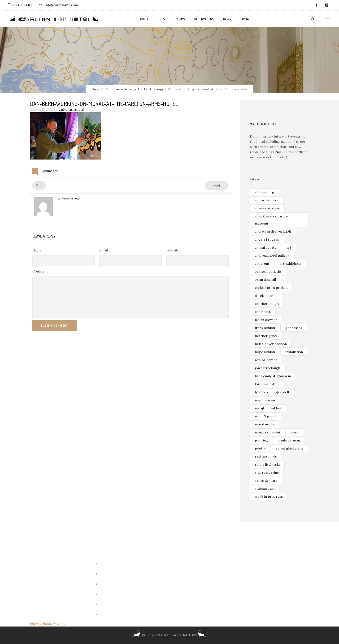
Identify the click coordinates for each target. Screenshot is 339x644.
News (227, 19)
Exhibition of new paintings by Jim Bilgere (205, 579)
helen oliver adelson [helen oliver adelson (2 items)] (271, 344)
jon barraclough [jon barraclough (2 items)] (267, 368)
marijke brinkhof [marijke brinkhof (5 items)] (268, 408)
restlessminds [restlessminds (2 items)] (266, 456)
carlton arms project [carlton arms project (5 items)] (271, 288)
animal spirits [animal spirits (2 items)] (265, 247)
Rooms (180, 19)
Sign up (282, 152)
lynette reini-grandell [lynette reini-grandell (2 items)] (272, 392)
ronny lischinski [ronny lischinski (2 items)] (267, 464)
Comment (40, 271)
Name (37, 250)
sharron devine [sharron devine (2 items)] (267, 472)
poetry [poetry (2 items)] (260, 448)
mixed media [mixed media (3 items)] (265, 424)
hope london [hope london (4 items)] (265, 352)
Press (162, 19)
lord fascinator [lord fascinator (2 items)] (267, 384)
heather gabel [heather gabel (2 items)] (266, 336)
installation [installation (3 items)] (294, 352)
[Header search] (313, 19)
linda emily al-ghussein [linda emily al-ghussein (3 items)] (273, 376)
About (144, 19)
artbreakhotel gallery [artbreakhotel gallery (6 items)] (272, 255)
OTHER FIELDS (184, 589)
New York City (113, 614)
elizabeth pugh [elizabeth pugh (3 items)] (267, 304)
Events (107, 584)
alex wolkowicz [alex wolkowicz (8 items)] (267, 200)
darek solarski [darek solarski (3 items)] (266, 296)
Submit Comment (54, 326)
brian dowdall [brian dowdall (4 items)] (265, 280)
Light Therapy (154, 89)
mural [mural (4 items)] (295, 432)
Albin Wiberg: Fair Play (190, 609)
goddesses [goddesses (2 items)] (294, 328)
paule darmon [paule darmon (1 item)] (289, 440)
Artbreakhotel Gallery (119, 564)
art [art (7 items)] (289, 247)
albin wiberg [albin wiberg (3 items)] (265, 192)
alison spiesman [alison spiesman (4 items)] (267, 208)
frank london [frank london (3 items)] (265, 328)
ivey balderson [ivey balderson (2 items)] (266, 360)
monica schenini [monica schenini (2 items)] (267, 432)
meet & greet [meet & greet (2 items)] (265, 416)
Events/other (113, 594)
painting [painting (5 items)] (261, 440)
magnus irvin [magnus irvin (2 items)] (265, 400)
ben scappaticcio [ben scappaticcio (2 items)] (268, 272)
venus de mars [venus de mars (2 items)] (266, 480)
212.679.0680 (22, 5)
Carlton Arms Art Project (122, 89)
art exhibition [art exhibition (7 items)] (290, 264)
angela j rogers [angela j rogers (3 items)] (267, 239)
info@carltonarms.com (62, 5)
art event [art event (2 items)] (262, 264)
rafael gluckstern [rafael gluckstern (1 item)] (290, 448)
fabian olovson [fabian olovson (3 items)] (266, 320)
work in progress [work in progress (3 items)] (269, 497)
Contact (246, 19)
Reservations (204, 19)
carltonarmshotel (71, 110)
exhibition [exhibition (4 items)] (263, 312)
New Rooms (111, 604)
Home (96, 89)
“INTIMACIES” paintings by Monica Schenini (207, 599)
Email (104, 250)
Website (173, 250)
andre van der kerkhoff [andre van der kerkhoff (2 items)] (273, 231)
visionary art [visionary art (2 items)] (265, 488)
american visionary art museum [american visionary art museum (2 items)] (272, 220)
